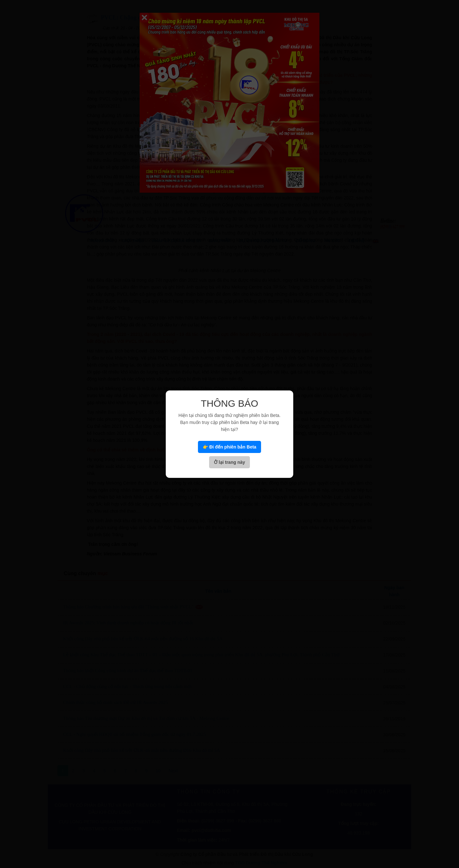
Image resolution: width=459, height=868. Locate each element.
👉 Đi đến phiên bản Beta (229, 447)
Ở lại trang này (229, 462)
